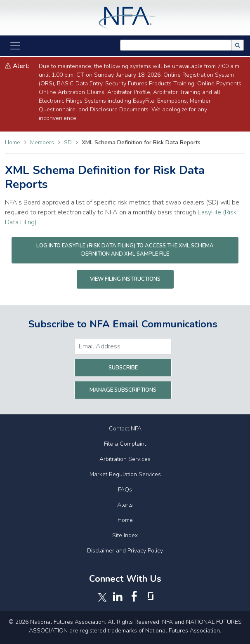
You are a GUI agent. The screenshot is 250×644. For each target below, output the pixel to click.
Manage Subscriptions (123, 390)
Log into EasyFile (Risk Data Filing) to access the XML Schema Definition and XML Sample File (125, 250)
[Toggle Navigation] (15, 46)
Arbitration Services (125, 459)
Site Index (125, 535)
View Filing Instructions (125, 279)
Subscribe (123, 368)
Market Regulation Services (125, 474)
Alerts (125, 505)
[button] (238, 45)
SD (69, 142)
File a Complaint (125, 444)
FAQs (125, 490)
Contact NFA (125, 429)
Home (13, 142)
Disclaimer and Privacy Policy (125, 551)
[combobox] (176, 45)
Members (43, 142)
